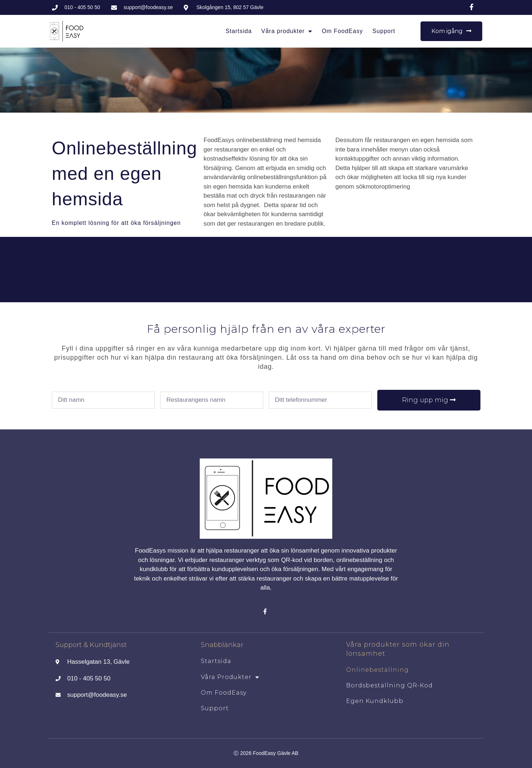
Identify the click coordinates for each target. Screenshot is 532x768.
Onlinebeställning (377, 670)
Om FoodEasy (342, 31)
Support (384, 31)
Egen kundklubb (375, 701)
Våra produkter (287, 31)
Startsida (239, 31)
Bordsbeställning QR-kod (389, 685)
